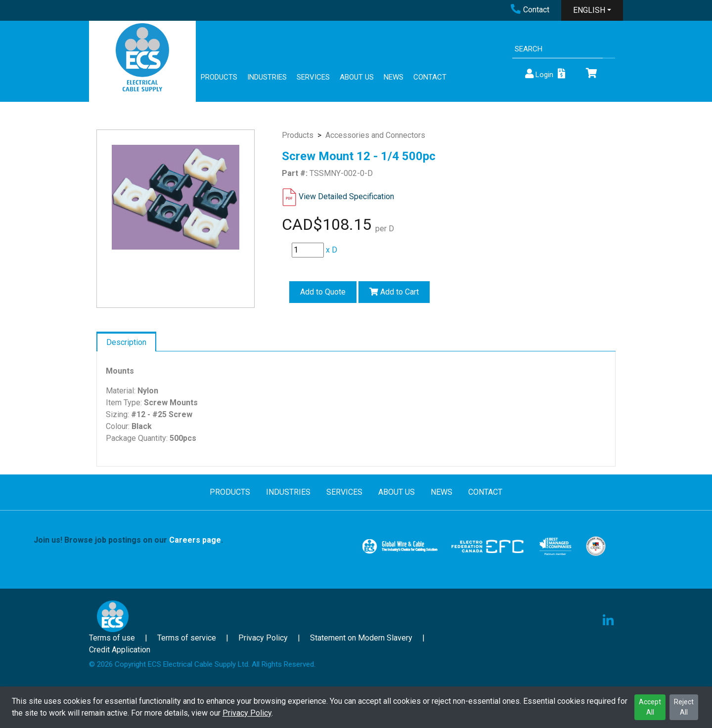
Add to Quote (323, 292)
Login (538, 74)
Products (298, 135)
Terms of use (112, 638)
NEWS (394, 77)
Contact (530, 10)
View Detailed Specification (346, 196)
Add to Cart (394, 292)
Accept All (650, 707)
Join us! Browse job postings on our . (128, 540)
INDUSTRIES (267, 77)
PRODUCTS (219, 77)
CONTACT (430, 77)
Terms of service (187, 638)
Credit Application (120, 650)
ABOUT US (357, 77)
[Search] (557, 49)
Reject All (684, 707)
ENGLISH (589, 10)
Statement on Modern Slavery (361, 638)
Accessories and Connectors (375, 135)
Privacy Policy (247, 713)
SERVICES (313, 77)
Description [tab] (126, 342)
